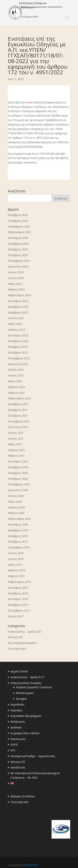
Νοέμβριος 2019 (18, 536)
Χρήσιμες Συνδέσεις (23, 796)
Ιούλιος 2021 (16, 433)
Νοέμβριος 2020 (18, 473)
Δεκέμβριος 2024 (18, 244)
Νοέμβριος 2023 (18, 312)
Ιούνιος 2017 (16, 616)
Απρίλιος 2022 (16, 387)
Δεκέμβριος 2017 (18, 605)
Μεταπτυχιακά (24, 693)
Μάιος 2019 (15, 565)
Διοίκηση (16, 727)
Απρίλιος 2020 (16, 507)
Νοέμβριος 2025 (18, 215)
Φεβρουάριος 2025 (19, 232)
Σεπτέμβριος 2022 (19, 358)
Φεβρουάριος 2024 (19, 295)
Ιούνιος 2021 (16, 438)
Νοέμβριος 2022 (18, 347)
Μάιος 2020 (15, 502)
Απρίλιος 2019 (16, 570)
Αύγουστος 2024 (18, 266)
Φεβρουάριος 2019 (19, 582)
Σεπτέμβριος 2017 (19, 610)
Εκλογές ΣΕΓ (15, 637)
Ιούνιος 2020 (16, 496)
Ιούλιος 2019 (16, 553)
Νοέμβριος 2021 (18, 410)
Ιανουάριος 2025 (18, 238)
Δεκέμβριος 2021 (18, 404)
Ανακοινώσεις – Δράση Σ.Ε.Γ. (25, 632)
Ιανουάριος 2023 (18, 335)
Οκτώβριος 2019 (18, 542)
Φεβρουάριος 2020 (19, 519)
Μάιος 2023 (15, 324)
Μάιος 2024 (15, 284)
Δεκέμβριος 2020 (18, 467)
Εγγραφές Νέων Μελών (25, 733)
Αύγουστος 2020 (18, 490)
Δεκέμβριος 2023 (18, 307)
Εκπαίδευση (18, 767)
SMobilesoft (31, 865)
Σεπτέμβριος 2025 (19, 226)
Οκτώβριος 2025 (18, 221)
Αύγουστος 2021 (18, 427)
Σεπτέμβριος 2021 (19, 421)
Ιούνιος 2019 (16, 559)
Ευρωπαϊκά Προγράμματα (26, 716)
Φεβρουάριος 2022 (19, 398)
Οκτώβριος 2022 (18, 352)
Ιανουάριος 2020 (18, 524)
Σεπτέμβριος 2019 (19, 547)
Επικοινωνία (18, 739)
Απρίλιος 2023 (16, 330)
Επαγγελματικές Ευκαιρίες (26, 683)
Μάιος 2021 (15, 444)
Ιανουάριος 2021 (18, 461)
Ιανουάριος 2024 (18, 301)
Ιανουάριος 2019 (18, 588)
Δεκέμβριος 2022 (18, 341)
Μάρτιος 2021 (16, 456)
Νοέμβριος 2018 (18, 593)
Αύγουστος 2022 (18, 364)
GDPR (14, 744)
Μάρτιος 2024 (16, 289)
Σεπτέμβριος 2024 (19, 261)
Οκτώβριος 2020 (18, 479)
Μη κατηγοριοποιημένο (22, 643)
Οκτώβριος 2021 (18, 416)
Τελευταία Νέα (17, 649)
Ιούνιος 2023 (16, 318)
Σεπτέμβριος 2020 (19, 484)
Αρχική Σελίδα (19, 671)
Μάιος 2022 (15, 381)
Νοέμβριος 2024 (18, 249)
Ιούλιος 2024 (16, 272)
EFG (13, 750)
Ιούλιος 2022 (16, 370)
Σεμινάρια (16, 710)
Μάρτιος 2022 (16, 393)
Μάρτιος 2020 (16, 513)
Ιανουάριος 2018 (18, 599)
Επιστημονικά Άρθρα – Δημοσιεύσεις (33, 756)
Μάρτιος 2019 (16, 576)
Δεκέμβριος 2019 (18, 530)
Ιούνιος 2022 (16, 375)
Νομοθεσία (17, 704)
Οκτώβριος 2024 (18, 255)
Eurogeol (21, 699)
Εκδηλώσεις (18, 722)
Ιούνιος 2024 (16, 278)
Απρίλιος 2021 (16, 450)
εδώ (17, 102)
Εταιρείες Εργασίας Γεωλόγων (34, 687)
